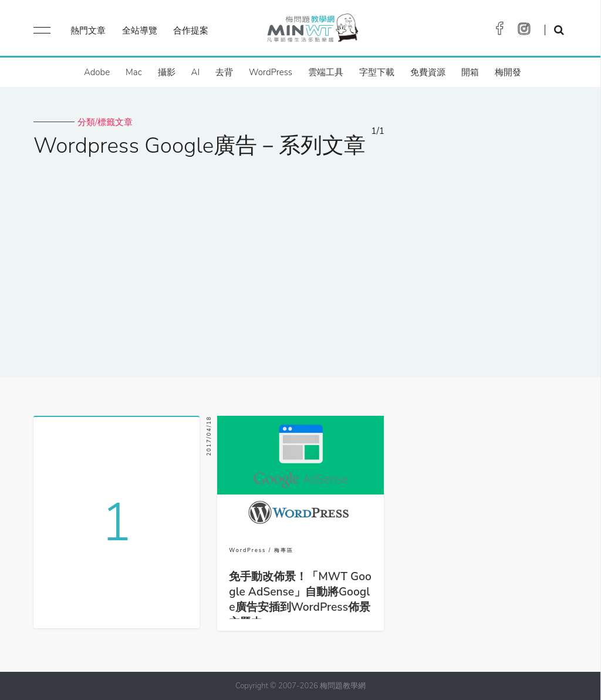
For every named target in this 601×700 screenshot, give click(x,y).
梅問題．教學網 (312, 31)
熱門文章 (88, 31)
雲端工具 (326, 72)
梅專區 (284, 550)
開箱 (470, 72)
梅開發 (508, 72)
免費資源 (428, 72)
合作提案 (191, 31)
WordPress (271, 72)
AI (196, 72)
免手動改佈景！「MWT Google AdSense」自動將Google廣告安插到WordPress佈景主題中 (300, 600)
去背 (224, 72)
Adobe (97, 72)
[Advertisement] (300, 260)
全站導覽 (140, 31)
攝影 (167, 72)
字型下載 (377, 72)
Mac (134, 72)
